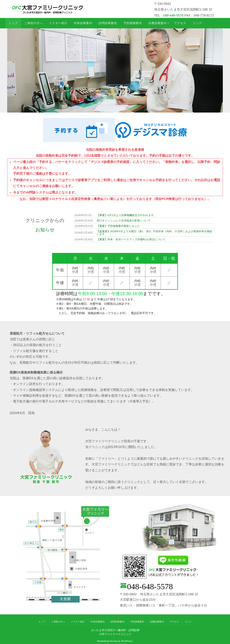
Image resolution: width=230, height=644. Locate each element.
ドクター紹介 (78, 622)
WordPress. (127, 641)
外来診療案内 (98, 622)
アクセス (174, 622)
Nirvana (114, 641)
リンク (188, 622)
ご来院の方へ (58, 622)
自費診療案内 (157, 622)
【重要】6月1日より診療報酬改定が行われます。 (126, 215)
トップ (42, 622)
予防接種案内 (137, 622)
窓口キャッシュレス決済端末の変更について (124, 220)
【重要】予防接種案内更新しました (118, 226)
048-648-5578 (173, 15)
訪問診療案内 (117, 622)
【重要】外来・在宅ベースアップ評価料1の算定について (131, 239)
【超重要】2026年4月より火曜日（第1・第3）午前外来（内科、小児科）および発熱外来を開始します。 (154, 233)
